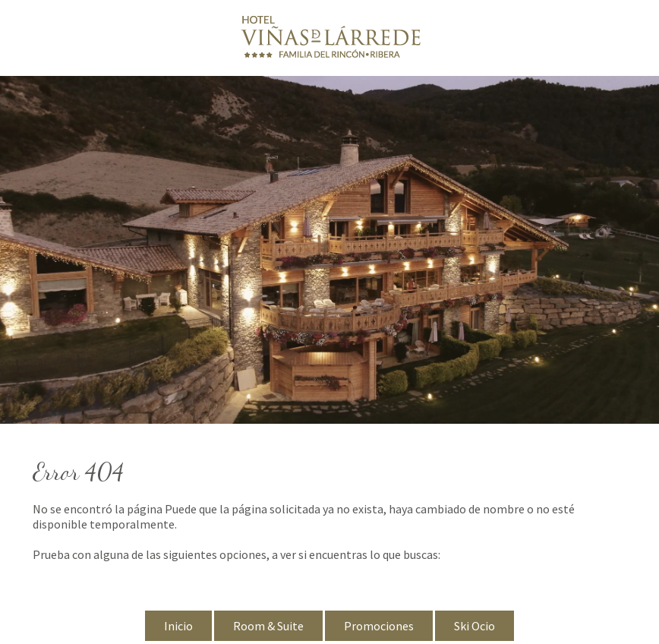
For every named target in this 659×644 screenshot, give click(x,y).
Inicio (178, 626)
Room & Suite (268, 626)
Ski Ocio (475, 626)
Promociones (379, 626)
